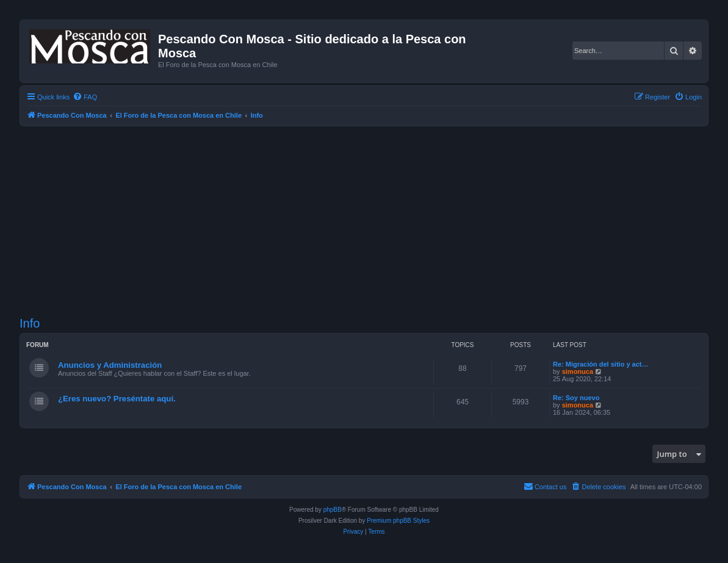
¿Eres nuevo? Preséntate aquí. (117, 399)
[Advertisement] (374, 221)
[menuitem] (85, 97)
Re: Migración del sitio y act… (600, 364)
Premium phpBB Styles (398, 521)
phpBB (333, 510)
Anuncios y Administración (110, 365)
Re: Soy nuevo (576, 398)
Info (30, 323)
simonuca (578, 371)
